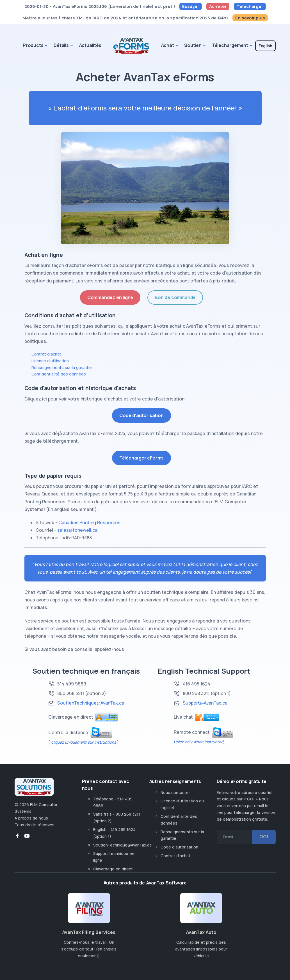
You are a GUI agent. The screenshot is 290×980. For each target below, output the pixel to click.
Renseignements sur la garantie (62, 367)
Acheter (218, 6)
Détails (61, 45)
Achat (168, 45)
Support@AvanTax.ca (205, 703)
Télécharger (250, 6)
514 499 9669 (72, 684)
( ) (84, 742)
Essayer (191, 6)
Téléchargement (230, 45)
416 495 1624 (197, 684)
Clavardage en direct (114, 869)
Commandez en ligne (110, 297)
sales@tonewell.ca (77, 530)
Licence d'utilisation (50, 361)
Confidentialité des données (59, 374)
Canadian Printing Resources (89, 522)
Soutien (193, 45)
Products (33, 45)
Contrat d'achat (46, 354)
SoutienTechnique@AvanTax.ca (91, 703)
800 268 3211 (196, 693)
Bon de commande (175, 297)
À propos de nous (31, 818)
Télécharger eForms (141, 458)
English (265, 46)
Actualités (90, 45)
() (199, 742)
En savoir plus (250, 18)
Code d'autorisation (141, 415)
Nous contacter (175, 792)
